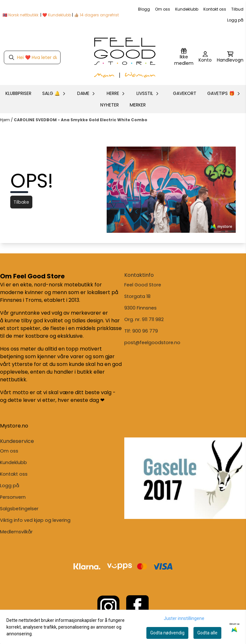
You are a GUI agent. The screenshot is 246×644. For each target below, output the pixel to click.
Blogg (144, 9)
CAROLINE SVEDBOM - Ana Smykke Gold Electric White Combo (81, 120)
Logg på (235, 20)
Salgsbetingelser (19, 509)
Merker (138, 105)
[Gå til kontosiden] (205, 57)
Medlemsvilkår (16, 532)
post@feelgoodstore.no (152, 343)
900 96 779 (145, 331)
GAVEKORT (185, 93)
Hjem (5, 120)
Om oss (163, 9)
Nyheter (110, 105)
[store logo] (125, 57)
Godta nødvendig (167, 633)
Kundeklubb (187, 9)
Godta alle (207, 633)
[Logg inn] (184, 57)
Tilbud (237, 9)
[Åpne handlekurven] (230, 57)
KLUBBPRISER (18, 93)
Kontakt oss (215, 9)
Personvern (13, 497)
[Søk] (32, 57)
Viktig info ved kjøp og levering (35, 520)
